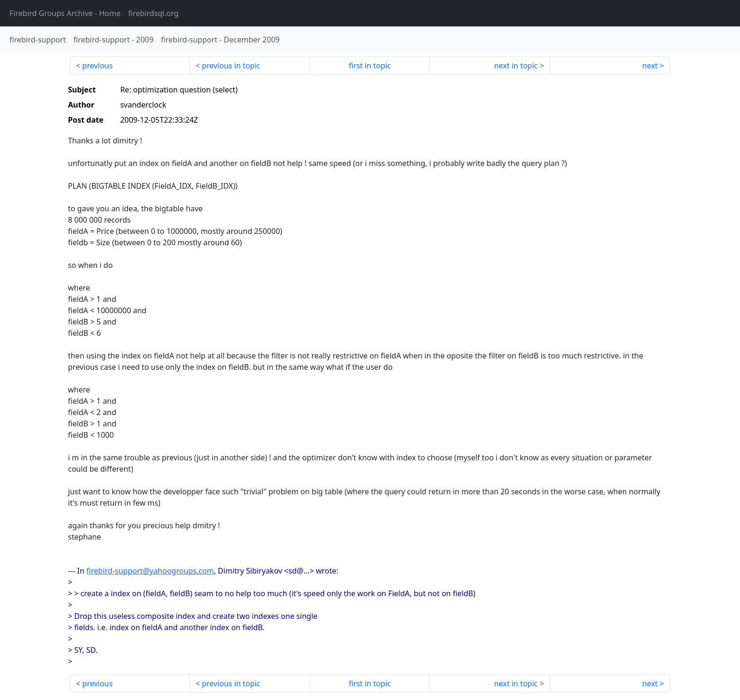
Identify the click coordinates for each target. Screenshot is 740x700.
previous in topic (231, 66)
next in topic (516, 66)
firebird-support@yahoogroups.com (150, 571)
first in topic (370, 66)
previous (97, 66)
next (650, 66)
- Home (65, 13)
